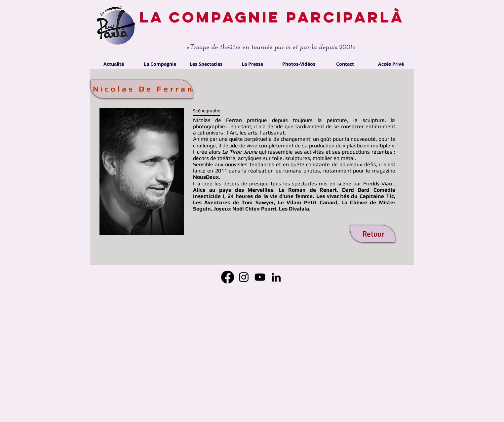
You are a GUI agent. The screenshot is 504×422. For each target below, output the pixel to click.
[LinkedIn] (276, 277)
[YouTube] (260, 277)
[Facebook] (228, 277)
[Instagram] (244, 277)
